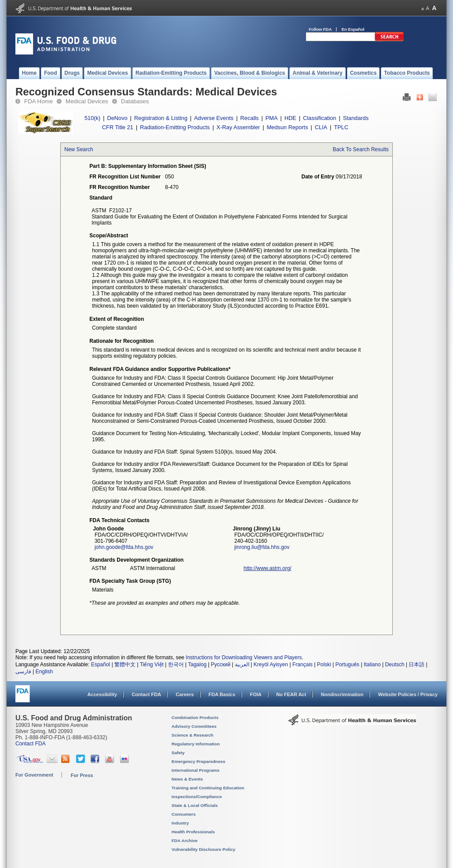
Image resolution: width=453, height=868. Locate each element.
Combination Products (195, 717)
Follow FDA (320, 29)
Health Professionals (193, 832)
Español (100, 665)
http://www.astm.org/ (268, 568)
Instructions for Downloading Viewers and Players (244, 657)
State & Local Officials (195, 805)
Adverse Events (214, 118)
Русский (221, 665)
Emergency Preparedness (198, 761)
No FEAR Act (291, 694)
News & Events (187, 779)
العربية (242, 665)
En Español (353, 29)
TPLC (341, 127)
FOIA (256, 694)
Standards (356, 118)
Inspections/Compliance (197, 797)
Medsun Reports (287, 127)
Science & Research (192, 735)
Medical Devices (87, 101)
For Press (82, 775)
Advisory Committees (194, 726)
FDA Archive (184, 841)
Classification (320, 118)
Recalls (249, 118)
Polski (324, 665)
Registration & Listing (161, 118)
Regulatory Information (196, 744)
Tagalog (197, 665)
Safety (178, 753)
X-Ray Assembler (238, 127)
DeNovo (117, 118)
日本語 (416, 665)
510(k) (92, 118)
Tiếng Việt (152, 665)
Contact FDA (146, 694)
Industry (180, 823)
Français (303, 665)
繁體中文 (125, 665)
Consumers (184, 814)
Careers (185, 694)
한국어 (176, 665)
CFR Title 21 (118, 127)
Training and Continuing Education (208, 788)
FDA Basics (222, 694)
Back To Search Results (361, 149)
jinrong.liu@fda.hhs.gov (262, 547)
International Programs (195, 770)
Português (347, 665)
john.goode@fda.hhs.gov (124, 547)
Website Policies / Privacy (408, 694)
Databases (135, 101)
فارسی (23, 672)
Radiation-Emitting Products (175, 127)
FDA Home (38, 101)
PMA (272, 118)
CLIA (321, 127)
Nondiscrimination (342, 694)
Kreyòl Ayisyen (271, 665)
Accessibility (102, 694)
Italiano (372, 665)
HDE (290, 118)
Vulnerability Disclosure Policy (203, 849)
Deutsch (395, 665)
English (44, 672)
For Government (34, 775)
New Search (79, 149)
